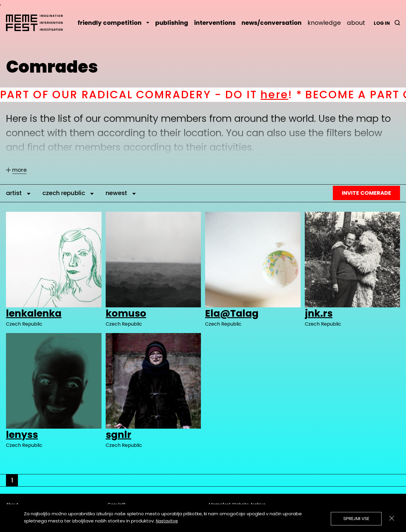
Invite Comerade (366, 193)
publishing (172, 23)
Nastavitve (167, 521)
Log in (382, 23)
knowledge (324, 23)
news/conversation (272, 23)
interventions (215, 23)
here (280, 95)
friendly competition (113, 23)
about (356, 23)
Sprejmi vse (356, 518)
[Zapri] (392, 518)
